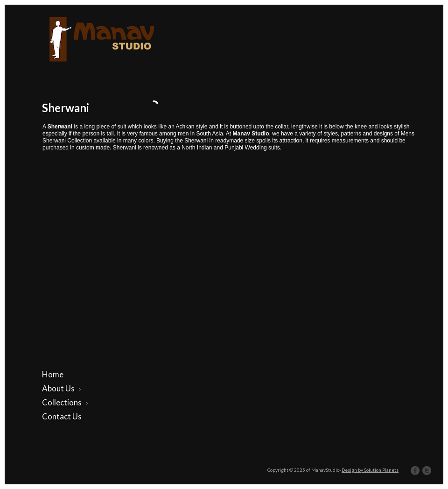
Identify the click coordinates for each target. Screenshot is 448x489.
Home (53, 374)
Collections (65, 402)
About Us (62, 388)
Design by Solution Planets (370, 470)
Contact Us (62, 416)
